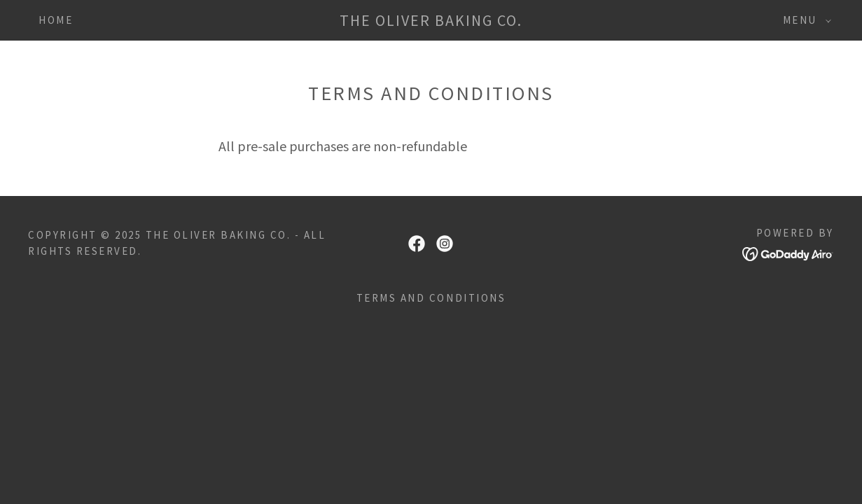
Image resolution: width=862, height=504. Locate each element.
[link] (431, 21)
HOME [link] (56, 20)
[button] (803, 20)
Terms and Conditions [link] (431, 298)
